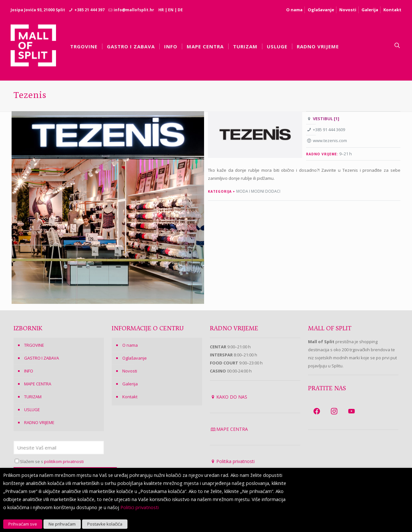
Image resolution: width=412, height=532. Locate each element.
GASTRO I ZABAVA (42, 358)
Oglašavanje (321, 10)
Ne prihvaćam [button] (62, 524)
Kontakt (392, 10)
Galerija (370, 10)
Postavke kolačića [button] (105, 524)
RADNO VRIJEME (39, 422)
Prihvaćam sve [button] (23, 524)
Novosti (348, 10)
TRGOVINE (34, 345)
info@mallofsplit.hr (134, 10)
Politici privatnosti (140, 507)
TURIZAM (33, 397)
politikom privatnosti (64, 461)
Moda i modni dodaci (258, 191)
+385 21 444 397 (89, 10)
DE (180, 10)
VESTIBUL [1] (326, 119)
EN (171, 10)
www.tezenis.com (330, 140)
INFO (29, 371)
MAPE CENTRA (38, 384)
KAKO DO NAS (232, 397)
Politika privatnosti (235, 461)
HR (161, 10)
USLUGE (32, 410)
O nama (294, 10)
